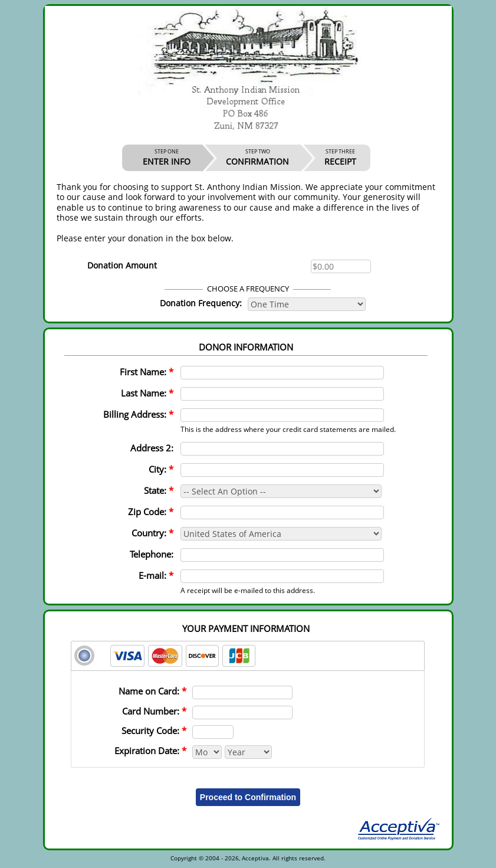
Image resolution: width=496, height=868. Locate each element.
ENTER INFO (167, 158)
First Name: (147, 372)
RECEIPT (340, 158)
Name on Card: (152, 691)
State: (159, 490)
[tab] (248, 656)
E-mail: (156, 575)
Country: (152, 533)
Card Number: (154, 711)
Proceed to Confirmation (248, 797)
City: (161, 469)
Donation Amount (122, 265)
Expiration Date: (150, 751)
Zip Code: (151, 512)
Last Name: (147, 393)
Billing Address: (138, 414)
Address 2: (152, 448)
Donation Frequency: (201, 303)
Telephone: (152, 554)
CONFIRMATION (257, 158)
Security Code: (154, 731)
